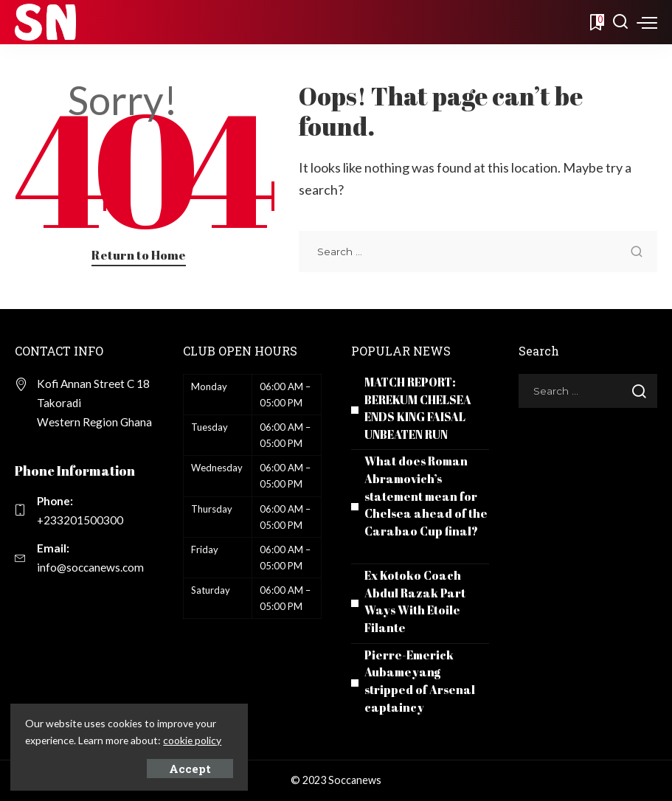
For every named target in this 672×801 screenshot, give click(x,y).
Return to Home (139, 255)
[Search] (620, 22)
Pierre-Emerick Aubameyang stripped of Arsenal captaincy (420, 681)
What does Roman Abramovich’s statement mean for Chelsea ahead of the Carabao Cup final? (426, 496)
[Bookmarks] (596, 22)
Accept (174, 768)
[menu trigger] (647, 22)
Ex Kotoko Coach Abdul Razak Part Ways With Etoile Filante (415, 601)
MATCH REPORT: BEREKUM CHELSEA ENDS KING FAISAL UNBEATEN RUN (419, 408)
